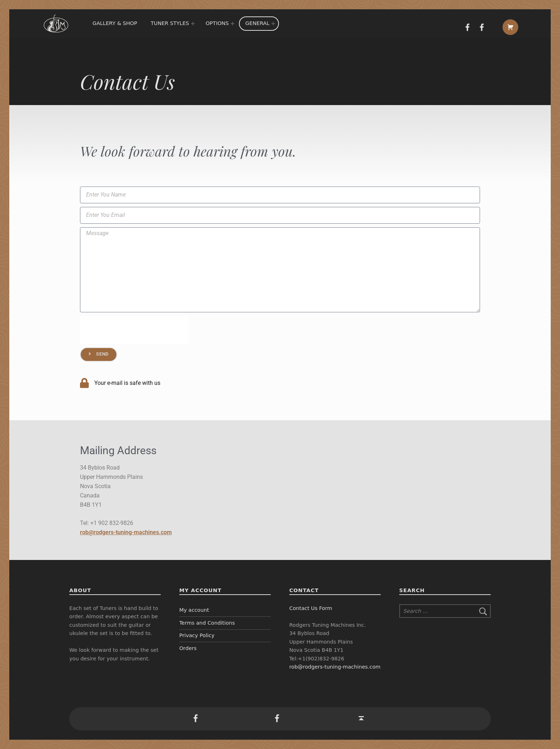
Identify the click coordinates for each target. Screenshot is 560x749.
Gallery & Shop (115, 23)
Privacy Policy (197, 635)
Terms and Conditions (207, 623)
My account (194, 610)
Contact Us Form (311, 608)
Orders (188, 648)
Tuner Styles (170, 23)
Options (217, 23)
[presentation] (134, 330)
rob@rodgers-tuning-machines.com (126, 532)
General (257, 23)
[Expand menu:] (193, 24)
